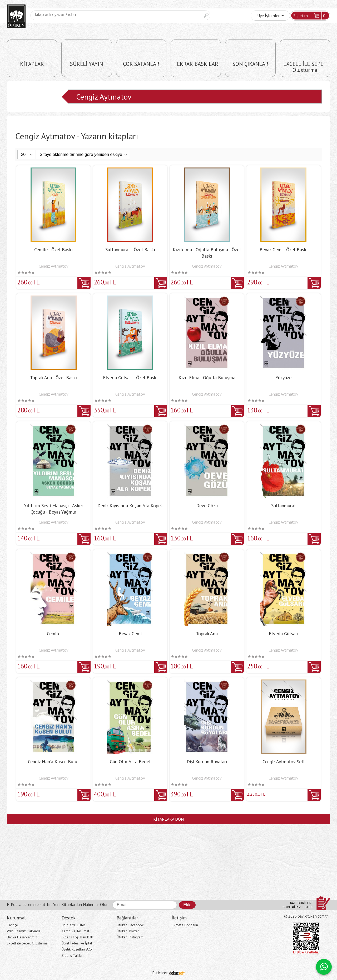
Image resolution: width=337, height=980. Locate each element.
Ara (206, 15)
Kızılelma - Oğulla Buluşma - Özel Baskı (207, 253)
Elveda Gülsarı (284, 634)
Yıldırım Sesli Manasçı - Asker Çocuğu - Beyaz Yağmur (54, 509)
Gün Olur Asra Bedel (130, 762)
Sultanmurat (284, 506)
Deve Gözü (207, 506)
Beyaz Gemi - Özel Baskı (284, 250)
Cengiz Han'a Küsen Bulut (53, 762)
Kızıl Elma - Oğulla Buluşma (207, 378)
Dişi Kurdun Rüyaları (207, 762)
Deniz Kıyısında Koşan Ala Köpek (130, 506)
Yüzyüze (284, 378)
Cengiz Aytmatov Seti (283, 762)
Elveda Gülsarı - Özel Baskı (130, 378)
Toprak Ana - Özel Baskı (53, 378)
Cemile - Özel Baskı (53, 250)
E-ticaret (160, 973)
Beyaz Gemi (130, 634)
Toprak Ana (207, 634)
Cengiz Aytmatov (104, 97)
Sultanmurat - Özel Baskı (130, 250)
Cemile (54, 634)
